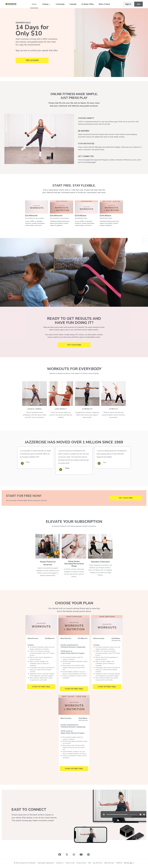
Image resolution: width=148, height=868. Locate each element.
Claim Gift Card (109, 863)
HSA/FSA (119, 863)
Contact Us (60, 863)
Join (138, 4)
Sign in (128, 4)
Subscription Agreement (46, 863)
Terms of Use (70, 863)
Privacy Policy (81, 863)
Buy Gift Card (97, 863)
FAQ (90, 863)
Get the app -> (129, 863)
